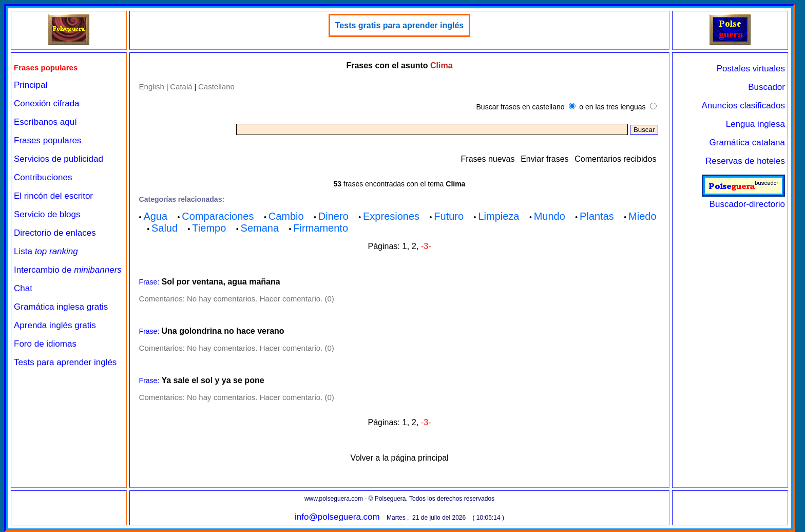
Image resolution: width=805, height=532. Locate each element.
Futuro (449, 216)
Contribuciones (43, 177)
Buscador (766, 87)
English (152, 87)
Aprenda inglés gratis (55, 325)
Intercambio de (68, 270)
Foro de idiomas (45, 344)
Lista (46, 251)
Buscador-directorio (743, 199)
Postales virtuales (751, 69)
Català (181, 87)
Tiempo (209, 228)
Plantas (597, 216)
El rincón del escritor (53, 196)
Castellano (216, 87)
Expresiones (391, 216)
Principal (31, 85)
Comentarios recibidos (615, 159)
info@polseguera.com (337, 517)
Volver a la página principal (399, 458)
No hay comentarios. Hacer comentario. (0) (261, 299)
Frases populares (47, 140)
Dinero (333, 216)
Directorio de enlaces (55, 233)
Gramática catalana (747, 142)
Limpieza (499, 216)
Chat (23, 288)
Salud (165, 228)
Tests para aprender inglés (65, 362)
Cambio (286, 216)
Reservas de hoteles (745, 161)
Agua (155, 216)
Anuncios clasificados (743, 106)
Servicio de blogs (47, 214)
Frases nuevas (488, 159)
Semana (260, 228)
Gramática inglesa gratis (61, 307)
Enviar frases (544, 159)
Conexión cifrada (47, 103)
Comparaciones (218, 216)
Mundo (550, 216)
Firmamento (321, 228)
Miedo (642, 216)
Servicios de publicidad (59, 159)
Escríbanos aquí (45, 122)
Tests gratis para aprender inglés (399, 25)
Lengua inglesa (755, 124)
